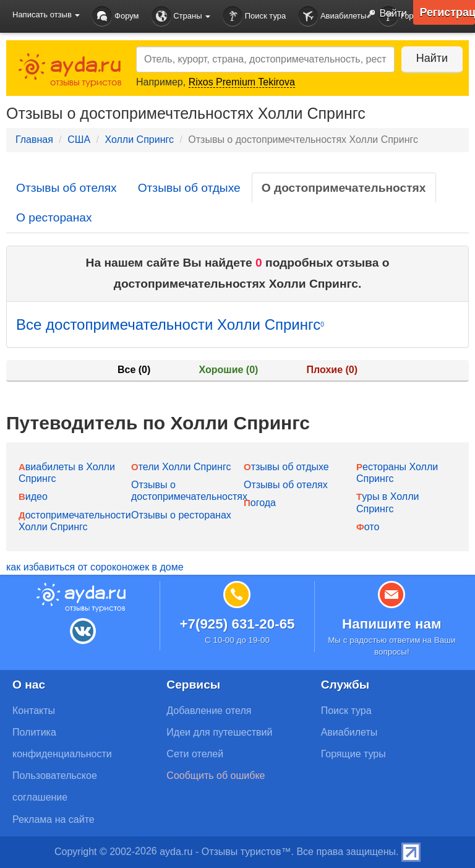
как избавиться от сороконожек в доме (95, 567)
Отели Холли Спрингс (181, 467)
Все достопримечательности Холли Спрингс (170, 324)
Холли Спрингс (139, 140)
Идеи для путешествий (219, 732)
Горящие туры (353, 754)
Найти (431, 58)
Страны (181, 16)
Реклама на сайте (53, 819)
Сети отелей (195, 754)
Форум (115, 16)
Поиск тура (254, 16)
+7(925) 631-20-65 (237, 624)
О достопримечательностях (344, 188)
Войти (384, 14)
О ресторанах (54, 217)
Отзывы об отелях (66, 188)
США (79, 140)
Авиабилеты (332, 16)
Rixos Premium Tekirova (242, 82)
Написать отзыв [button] (46, 15)
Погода (260, 503)
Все (134, 370)
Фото (368, 527)
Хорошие (229, 370)
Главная (34, 140)
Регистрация (447, 12)
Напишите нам (392, 624)
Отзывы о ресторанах (181, 515)
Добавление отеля (209, 711)
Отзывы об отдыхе (189, 188)
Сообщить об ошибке (216, 776)
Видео (33, 496)
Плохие (332, 370)
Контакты (34, 711)
